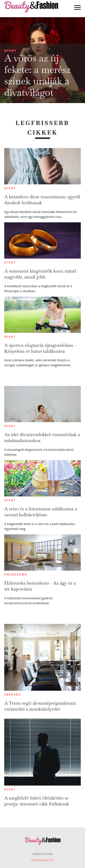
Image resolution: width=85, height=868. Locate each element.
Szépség (13, 695)
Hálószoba (16, 574)
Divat (10, 50)
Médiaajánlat (43, 860)
